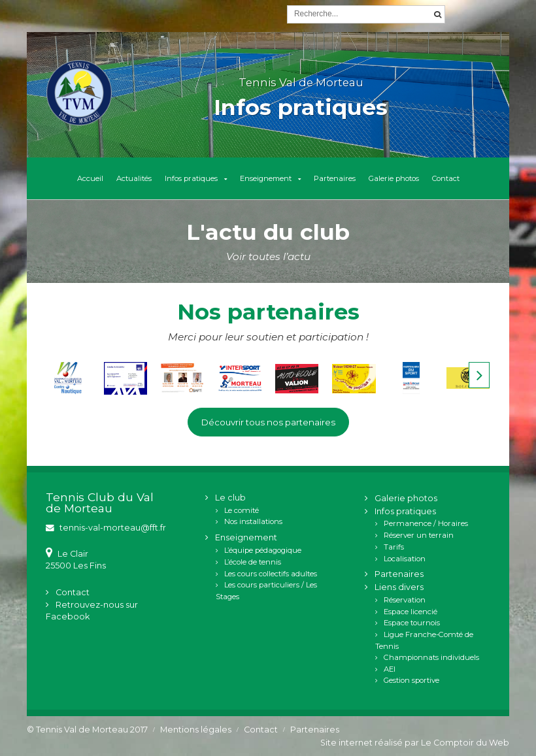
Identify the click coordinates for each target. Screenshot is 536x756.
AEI (390, 669)
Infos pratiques (191, 178)
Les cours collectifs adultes (271, 574)
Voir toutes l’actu (268, 256)
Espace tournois (412, 623)
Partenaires (335, 178)
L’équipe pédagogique (263, 550)
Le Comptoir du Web (465, 743)
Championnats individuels (431, 657)
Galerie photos (394, 178)
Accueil (90, 178)
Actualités (134, 178)
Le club (230, 498)
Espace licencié (410, 612)
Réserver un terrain (419, 535)
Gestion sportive (411, 680)
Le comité (242, 510)
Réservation (405, 600)
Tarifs (394, 547)
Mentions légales (196, 730)
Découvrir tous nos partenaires (268, 422)
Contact (446, 178)
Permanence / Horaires (426, 523)
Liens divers (399, 587)
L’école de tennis (253, 562)
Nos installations (253, 521)
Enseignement (266, 178)
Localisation (405, 559)
